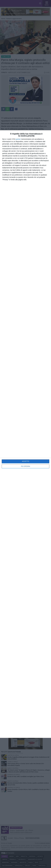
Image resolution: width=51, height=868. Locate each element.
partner (18, 139)
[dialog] (25, 434)
